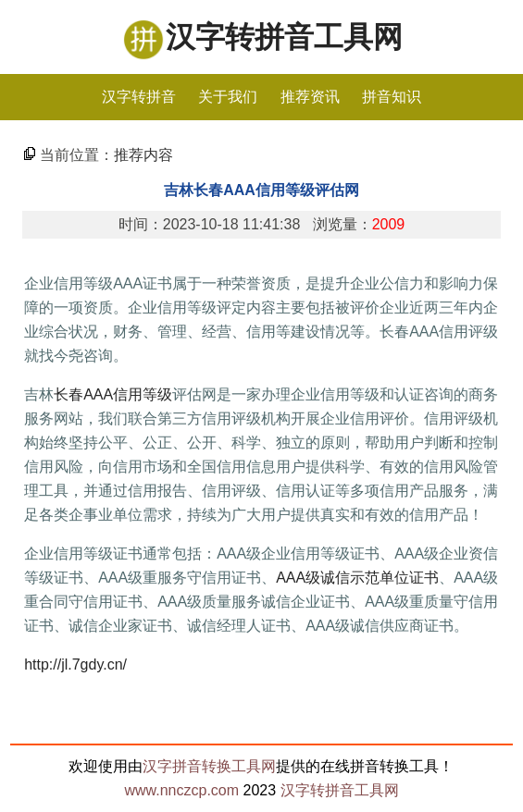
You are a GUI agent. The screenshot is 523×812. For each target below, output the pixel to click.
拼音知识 (392, 97)
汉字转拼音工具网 (284, 37)
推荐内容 (143, 155)
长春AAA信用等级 (113, 394)
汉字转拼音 (139, 97)
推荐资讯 (310, 97)
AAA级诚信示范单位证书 (357, 578)
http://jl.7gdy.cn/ (75, 664)
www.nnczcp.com (181, 790)
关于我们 (228, 97)
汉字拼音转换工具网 (209, 766)
